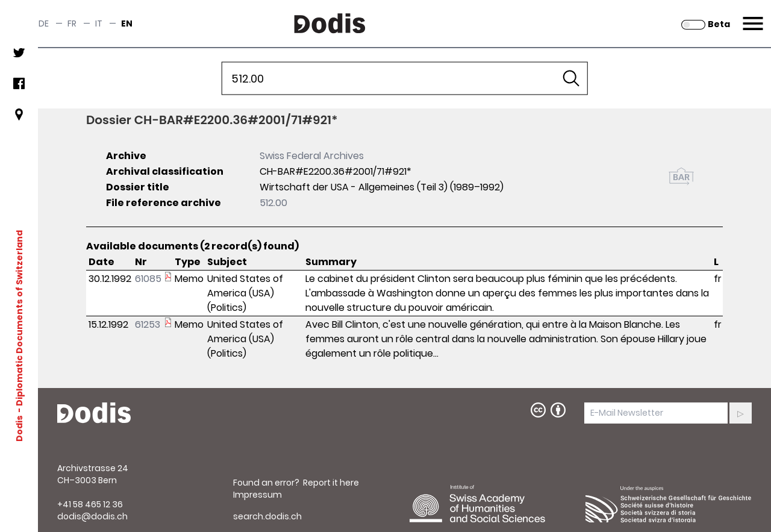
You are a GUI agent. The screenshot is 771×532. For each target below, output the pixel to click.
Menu (751, 16)
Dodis (19, 428)
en (127, 23)
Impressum (258, 495)
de (44, 23)
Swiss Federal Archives (312, 156)
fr (72, 23)
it (99, 23)
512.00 (273, 203)
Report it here (331, 483)
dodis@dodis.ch (92, 516)
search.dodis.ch (267, 516)
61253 (148, 324)
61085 (148, 279)
